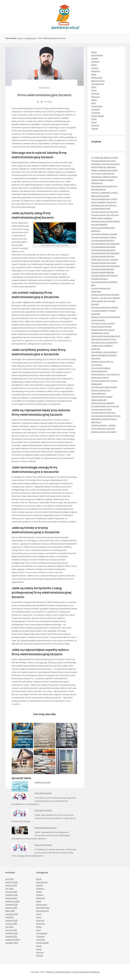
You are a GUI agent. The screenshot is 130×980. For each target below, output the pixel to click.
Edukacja (95, 62)
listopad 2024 (11, 936)
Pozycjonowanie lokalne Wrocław (106, 416)
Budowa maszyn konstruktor (104, 432)
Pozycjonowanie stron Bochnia (105, 212)
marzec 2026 (11, 885)
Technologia (97, 106)
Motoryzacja (97, 78)
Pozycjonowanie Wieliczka (103, 272)
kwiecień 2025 (11, 921)
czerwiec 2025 (12, 914)
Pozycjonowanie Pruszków (103, 240)
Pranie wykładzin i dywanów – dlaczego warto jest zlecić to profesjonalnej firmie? (104, 205)
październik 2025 (13, 901)
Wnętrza (95, 125)
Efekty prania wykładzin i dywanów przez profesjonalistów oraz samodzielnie (106, 221)
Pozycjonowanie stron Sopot (104, 263)
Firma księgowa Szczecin (46, 828)
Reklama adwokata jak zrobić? (105, 170)
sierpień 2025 (11, 908)
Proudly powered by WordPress (86, 972)
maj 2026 (9, 879)
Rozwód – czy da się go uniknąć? (106, 298)
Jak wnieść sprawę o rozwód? (104, 234)
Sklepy (94, 100)
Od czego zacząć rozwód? (103, 323)
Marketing (96, 71)
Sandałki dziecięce (99, 279)
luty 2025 (9, 927)
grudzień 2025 (11, 895)
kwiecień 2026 (12, 882)
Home (20, 38)
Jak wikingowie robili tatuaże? (104, 387)
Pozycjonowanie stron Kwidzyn (105, 307)
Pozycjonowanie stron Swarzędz (105, 244)
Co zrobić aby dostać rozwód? (105, 158)
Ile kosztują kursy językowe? (103, 250)
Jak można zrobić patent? (103, 174)
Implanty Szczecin (43, 782)
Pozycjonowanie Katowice (103, 269)
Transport (96, 109)
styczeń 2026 (11, 892)
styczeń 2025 (11, 930)
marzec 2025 (11, 924)
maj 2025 (9, 917)
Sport (94, 103)
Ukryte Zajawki (97, 116)
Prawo (94, 90)
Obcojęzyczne (98, 84)
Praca (94, 87)
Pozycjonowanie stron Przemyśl (105, 406)
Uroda (94, 119)
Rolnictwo (96, 97)
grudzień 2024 (12, 933)
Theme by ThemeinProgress (58, 972)
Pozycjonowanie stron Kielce (104, 237)
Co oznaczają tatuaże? (101, 409)
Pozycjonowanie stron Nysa (103, 413)
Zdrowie (95, 129)
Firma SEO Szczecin (43, 793)
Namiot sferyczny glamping (104, 167)
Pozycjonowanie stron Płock (104, 161)
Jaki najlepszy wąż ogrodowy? (104, 352)
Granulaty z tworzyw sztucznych (106, 164)
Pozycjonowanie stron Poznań (104, 276)
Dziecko (95, 58)
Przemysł (95, 94)
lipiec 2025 (10, 911)
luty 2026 (9, 889)
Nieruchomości (98, 81)
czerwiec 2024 (12, 943)
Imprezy (95, 68)
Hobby (94, 65)
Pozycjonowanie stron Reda (103, 247)
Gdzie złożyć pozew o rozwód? (105, 260)
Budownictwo (31, 38)
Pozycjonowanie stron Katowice (105, 295)
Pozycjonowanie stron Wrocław (105, 215)
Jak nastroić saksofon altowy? (105, 177)
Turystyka (96, 113)
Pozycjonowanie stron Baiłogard (105, 253)
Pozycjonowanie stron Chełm (104, 199)
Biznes (94, 52)
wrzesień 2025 (11, 905)
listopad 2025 (11, 898)
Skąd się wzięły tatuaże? (102, 397)
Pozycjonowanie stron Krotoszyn (105, 266)
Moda (94, 74)
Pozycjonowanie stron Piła (103, 256)
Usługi (94, 122)
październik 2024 (13, 940)
